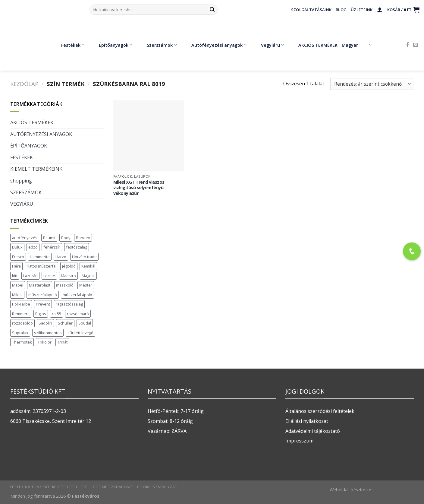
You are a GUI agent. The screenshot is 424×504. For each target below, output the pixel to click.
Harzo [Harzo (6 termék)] (61, 257)
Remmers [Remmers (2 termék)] (21, 314)
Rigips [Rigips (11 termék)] (41, 314)
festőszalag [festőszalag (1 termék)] (77, 247)
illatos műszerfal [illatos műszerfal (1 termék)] (41, 266)
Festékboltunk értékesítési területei (50, 487)
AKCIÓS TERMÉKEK (314, 45)
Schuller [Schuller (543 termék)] (65, 323)
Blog (341, 10)
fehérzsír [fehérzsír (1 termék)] (52, 247)
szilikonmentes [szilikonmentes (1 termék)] (48, 333)
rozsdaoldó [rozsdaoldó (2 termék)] (22, 323)
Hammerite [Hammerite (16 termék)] (40, 257)
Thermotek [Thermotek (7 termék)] (22, 342)
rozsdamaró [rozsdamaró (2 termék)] (78, 314)
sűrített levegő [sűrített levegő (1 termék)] (80, 333)
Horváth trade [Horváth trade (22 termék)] (84, 257)
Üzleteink (362, 10)
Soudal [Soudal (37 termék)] (85, 323)
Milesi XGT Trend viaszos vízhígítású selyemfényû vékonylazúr (139, 188)
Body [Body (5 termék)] (66, 238)
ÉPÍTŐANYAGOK (29, 146)
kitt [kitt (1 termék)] (15, 276)
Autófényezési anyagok (215, 45)
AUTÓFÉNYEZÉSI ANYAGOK (41, 134)
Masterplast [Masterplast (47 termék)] (40, 285)
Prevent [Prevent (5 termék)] (43, 304)
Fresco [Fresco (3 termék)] (18, 257)
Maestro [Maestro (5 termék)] (68, 276)
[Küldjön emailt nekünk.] (416, 45)
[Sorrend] (372, 84)
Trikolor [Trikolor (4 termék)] (45, 342)
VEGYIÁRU (22, 204)
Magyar (357, 45)
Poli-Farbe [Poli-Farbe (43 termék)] (21, 304)
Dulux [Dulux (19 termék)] (17, 247)
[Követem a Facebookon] (408, 45)
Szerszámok (157, 45)
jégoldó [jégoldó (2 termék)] (69, 266)
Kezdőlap (24, 84)
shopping (21, 181)
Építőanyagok (111, 45)
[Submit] (212, 10)
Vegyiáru (268, 45)
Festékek (68, 45)
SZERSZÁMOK (26, 192)
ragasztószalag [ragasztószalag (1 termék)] (69, 304)
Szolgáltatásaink (311, 10)
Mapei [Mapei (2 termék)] (18, 285)
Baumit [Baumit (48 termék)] (49, 238)
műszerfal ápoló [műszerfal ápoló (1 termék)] (77, 295)
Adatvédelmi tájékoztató (313, 431)
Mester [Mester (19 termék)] (86, 285)
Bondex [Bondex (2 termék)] (83, 238)
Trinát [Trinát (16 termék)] (62, 342)
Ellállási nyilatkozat (307, 421)
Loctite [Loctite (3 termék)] (49, 276)
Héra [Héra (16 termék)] (16, 266)
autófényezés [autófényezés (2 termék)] (25, 238)
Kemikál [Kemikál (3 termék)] (88, 266)
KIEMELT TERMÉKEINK (36, 169)
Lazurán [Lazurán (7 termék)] (30, 276)
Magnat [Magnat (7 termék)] (88, 276)
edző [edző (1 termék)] (33, 247)
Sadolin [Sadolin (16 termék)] (45, 323)
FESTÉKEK (22, 157)
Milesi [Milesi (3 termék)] (17, 295)
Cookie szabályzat (113, 487)
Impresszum (299, 441)
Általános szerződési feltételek (320, 411)
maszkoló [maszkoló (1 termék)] (65, 285)
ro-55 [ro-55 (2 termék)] (57, 314)
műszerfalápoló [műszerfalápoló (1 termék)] (43, 295)
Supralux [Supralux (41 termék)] (20, 333)
